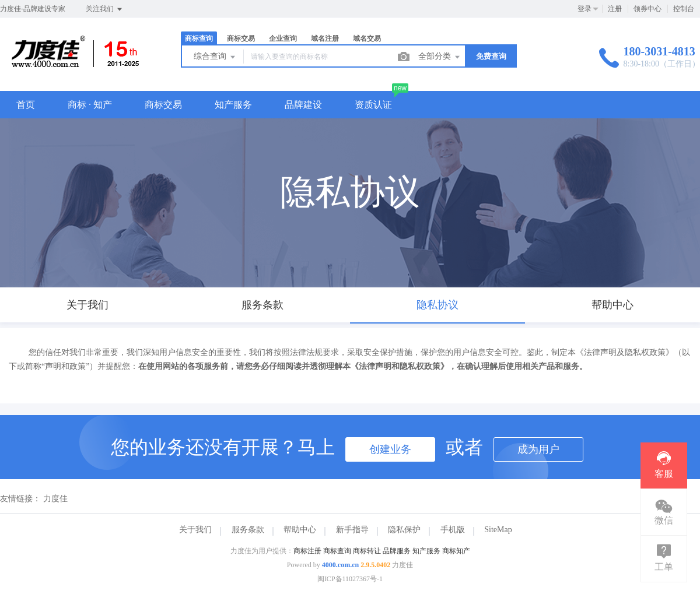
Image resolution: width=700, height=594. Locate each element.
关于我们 (195, 530)
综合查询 (215, 57)
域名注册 (325, 38)
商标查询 (199, 38)
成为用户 (538, 449)
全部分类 (440, 57)
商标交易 (241, 38)
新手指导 (352, 530)
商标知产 (456, 551)
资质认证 (373, 105)
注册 (615, 9)
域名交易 (367, 38)
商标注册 (307, 551)
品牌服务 (397, 551)
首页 (26, 105)
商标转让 (367, 551)
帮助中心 (300, 530)
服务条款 (248, 530)
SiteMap (498, 530)
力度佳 (55, 499)
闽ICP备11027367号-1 (350, 579)
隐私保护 (404, 530)
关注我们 (105, 9)
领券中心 (647, 9)
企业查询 (283, 38)
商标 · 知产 (90, 105)
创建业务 (390, 449)
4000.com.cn (340, 565)
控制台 (684, 9)
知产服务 (233, 105)
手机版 (453, 530)
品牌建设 (303, 105)
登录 (584, 9)
